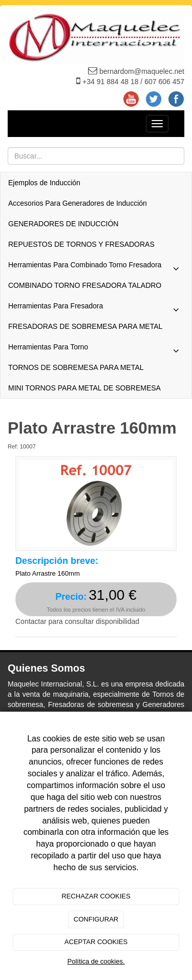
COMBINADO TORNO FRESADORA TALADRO (85, 285)
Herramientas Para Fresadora (96, 308)
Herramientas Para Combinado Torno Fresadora (96, 267)
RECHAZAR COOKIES (96, 896)
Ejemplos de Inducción (44, 183)
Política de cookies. (96, 961)
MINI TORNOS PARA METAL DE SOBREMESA (84, 388)
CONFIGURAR (96, 919)
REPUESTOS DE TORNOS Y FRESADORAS (81, 244)
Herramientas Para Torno (96, 349)
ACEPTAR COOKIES (96, 942)
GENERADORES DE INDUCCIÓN (63, 224)
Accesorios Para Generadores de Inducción (78, 203)
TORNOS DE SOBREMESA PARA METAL (76, 367)
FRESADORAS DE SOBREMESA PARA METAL (85, 326)
